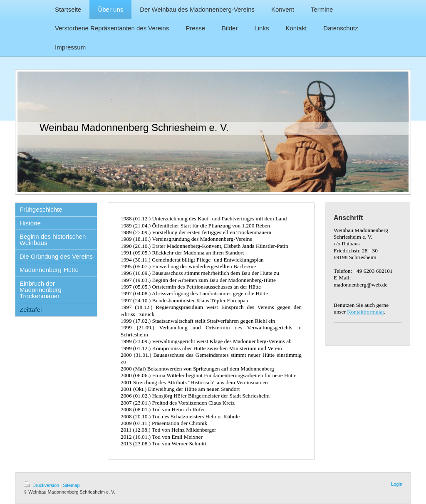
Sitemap (71, 485)
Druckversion (42, 485)
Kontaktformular (365, 312)
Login (397, 484)
